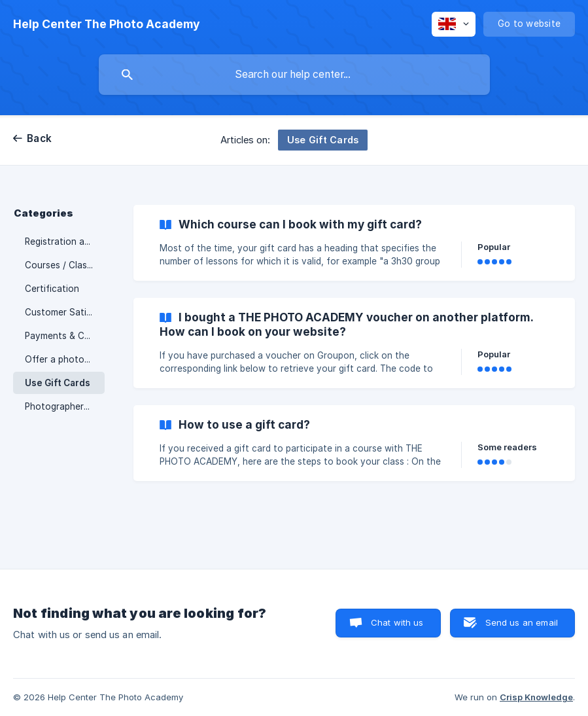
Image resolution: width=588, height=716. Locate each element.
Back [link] (39, 138)
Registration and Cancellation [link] (65, 242)
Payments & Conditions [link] (65, 336)
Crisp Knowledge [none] (536, 697)
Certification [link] (52, 289)
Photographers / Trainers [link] (65, 406)
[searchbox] (294, 75)
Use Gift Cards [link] (58, 383)
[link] (354, 243)
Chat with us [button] (397, 622)
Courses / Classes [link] (63, 265)
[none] (107, 24)
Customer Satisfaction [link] (65, 312)
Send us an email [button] (522, 622)
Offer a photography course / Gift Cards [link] (65, 359)
